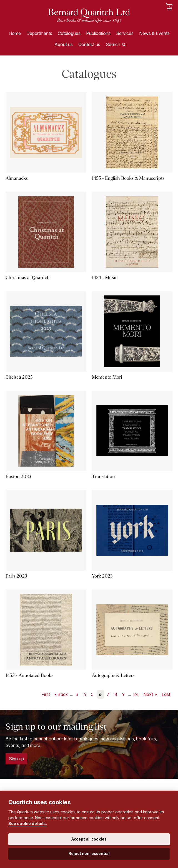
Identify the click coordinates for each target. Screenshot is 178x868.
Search (113, 44)
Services (125, 33)
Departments (39, 33)
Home (15, 33)
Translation (103, 476)
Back (63, 694)
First (46, 694)
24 (136, 694)
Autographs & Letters (113, 675)
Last (166, 694)
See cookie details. (28, 823)
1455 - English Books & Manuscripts (128, 178)
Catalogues (69, 33)
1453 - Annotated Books (29, 675)
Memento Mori (107, 377)
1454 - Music (105, 278)
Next (149, 694)
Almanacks (17, 178)
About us (64, 44)
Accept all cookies (89, 839)
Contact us (89, 44)
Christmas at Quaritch (28, 278)
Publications (98, 33)
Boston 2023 (18, 476)
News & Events (154, 33)
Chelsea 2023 (19, 377)
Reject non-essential (89, 854)
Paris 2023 (16, 576)
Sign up (16, 759)
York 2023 (102, 576)
